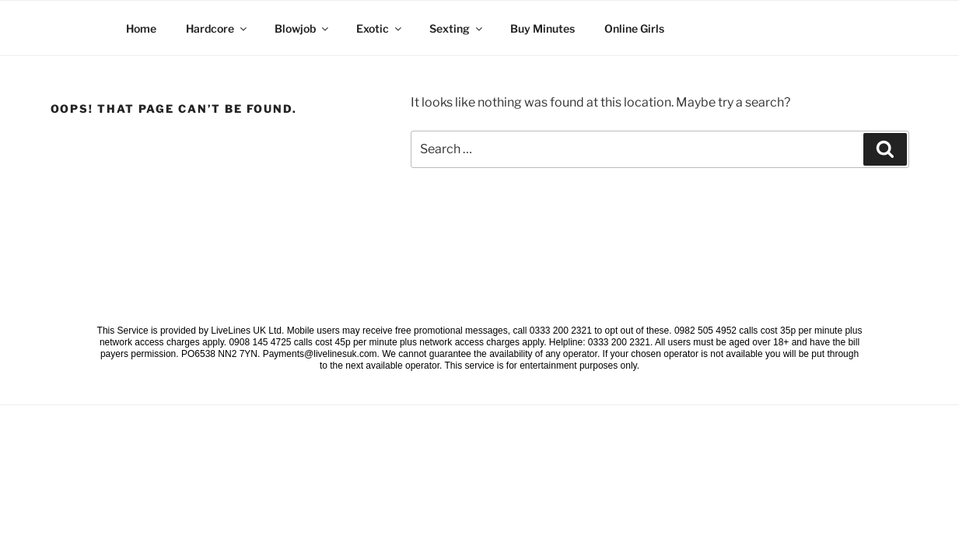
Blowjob (303, 28)
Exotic (380, 28)
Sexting (457, 28)
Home (141, 28)
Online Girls (634, 28)
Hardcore (217, 28)
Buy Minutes (542, 28)
